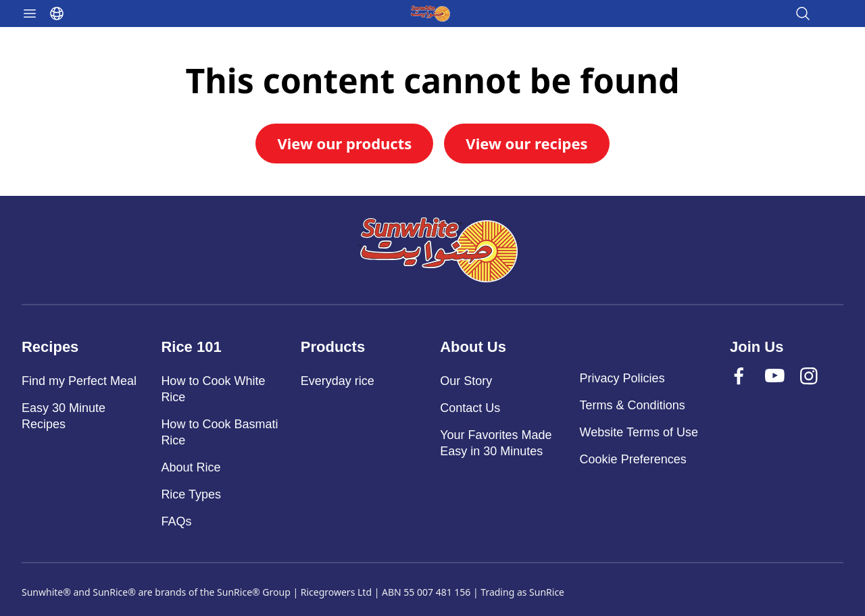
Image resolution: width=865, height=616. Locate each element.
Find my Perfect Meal (79, 381)
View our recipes (526, 143)
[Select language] (57, 14)
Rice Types (191, 494)
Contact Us (470, 408)
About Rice (191, 467)
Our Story (466, 381)
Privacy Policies (622, 378)
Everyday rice (338, 381)
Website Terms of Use (639, 432)
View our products (344, 143)
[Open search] (803, 14)
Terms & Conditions (633, 405)
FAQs (176, 521)
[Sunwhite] (438, 250)
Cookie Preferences (633, 459)
